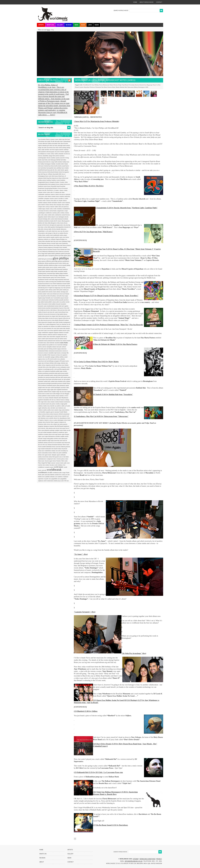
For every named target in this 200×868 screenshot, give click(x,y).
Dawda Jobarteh (139, 85)
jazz (67, 290)
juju (39, 302)
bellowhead (51, 172)
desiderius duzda (49, 221)
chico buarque (58, 205)
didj (49, 223)
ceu (58, 200)
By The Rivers (49, 190)
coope (66, 211)
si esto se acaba (53, 420)
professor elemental (47, 385)
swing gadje (50, 438)
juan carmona (42, 300)
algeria (40, 145)
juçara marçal (64, 298)
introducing (42, 288)
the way (45, 445)
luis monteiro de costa (50, 328)
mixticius (64, 349)
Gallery (60, 25)
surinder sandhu (60, 436)
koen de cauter (54, 312)
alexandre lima (56, 143)
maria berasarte (50, 339)
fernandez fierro (58, 247)
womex (51, 467)
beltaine (57, 172)
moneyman (52, 351)
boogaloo (53, 182)
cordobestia (49, 213)
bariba (56, 166)
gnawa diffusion (47, 261)
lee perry (56, 318)
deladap (45, 219)
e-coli (47, 231)
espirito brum (42, 237)
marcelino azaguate (55, 337)
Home (48, 30)
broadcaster (42, 188)
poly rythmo (51, 381)
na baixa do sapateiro (61, 355)
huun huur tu (42, 281)
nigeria (40, 359)
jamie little (56, 290)
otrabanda (63, 367)
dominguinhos (60, 227)
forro (57, 251)
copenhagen (42, 213)
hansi (44, 271)
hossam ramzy (50, 277)
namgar (53, 357)
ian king (52, 281)
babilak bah (60, 160)
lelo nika (41, 320)
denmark (61, 219)
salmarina (45, 408)
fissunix (55, 249)
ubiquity (54, 455)
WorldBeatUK (87, 85)
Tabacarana (130, 87)
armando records (63, 154)
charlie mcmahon (52, 203)
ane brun (52, 150)
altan (51, 145)
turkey (40, 455)
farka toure (59, 243)
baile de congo (50, 162)
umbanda (63, 455)
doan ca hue (44, 227)
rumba (45, 406)
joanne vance (46, 294)
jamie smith (63, 290)
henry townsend (48, 273)
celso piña (53, 200)
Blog (83, 25)
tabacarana (64, 438)
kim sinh (67, 310)
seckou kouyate (54, 414)
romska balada (59, 402)
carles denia (48, 196)
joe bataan (66, 294)
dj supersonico (60, 225)
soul (42, 432)
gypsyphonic (42, 269)
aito (46, 141)
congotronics (61, 211)
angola (57, 150)
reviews (40, 398)
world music (59, 467)
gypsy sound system (60, 267)
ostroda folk (42, 367)
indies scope (51, 286)
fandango (65, 241)
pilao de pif (46, 379)
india (40, 286)
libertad (61, 320)
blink (45, 178)
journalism (58, 298)
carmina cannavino (65, 196)
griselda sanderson (49, 265)
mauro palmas (42, 345)
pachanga (47, 369)
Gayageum (51, 255)
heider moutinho (59, 271)
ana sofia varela (58, 147)
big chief (41, 174)
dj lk (44, 225)
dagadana (41, 217)
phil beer (58, 377)
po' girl (64, 379)
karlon (40, 308)
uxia (61, 457)
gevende (61, 255)
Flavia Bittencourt (104, 85)
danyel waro (55, 217)
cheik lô (43, 205)
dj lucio (48, 225)
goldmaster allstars (44, 263)
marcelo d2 (64, 337)
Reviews (69, 25)
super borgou (65, 434)
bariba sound (62, 166)
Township (132, 85)
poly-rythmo (67, 381)
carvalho (61, 198)
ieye (52, 284)
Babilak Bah (123, 87)
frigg (43, 253)
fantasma (44, 243)
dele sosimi (51, 219)
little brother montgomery (63, 322)
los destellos (45, 326)
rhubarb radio (58, 398)
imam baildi (67, 284)
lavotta (51, 318)
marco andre (42, 339)
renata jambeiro (43, 396)
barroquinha (50, 168)
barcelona (51, 166)
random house (48, 392)
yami (43, 475)
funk (46, 253)
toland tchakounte (46, 449)
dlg (69, 225)
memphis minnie (52, 347)
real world (53, 394)
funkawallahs (51, 253)
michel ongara (57, 349)
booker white (64, 182)
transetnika (45, 453)
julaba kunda (44, 302)
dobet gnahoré (52, 227)
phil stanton (64, 377)
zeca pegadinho (62, 479)
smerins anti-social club (55, 428)
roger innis (44, 402)
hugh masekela (59, 279)
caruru (56, 198)
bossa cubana (60, 184)
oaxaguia (57, 361)
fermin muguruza (48, 247)
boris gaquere (52, 184)
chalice (65, 200)
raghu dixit (54, 389)
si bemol (46, 420)
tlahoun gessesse (65, 447)
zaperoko (41, 479)
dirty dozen (61, 223)
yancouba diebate (50, 475)
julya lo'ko (41, 304)
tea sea (54, 442)
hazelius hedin (50, 271)
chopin (40, 207)
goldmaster (66, 261)
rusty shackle (51, 406)
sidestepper (61, 420)
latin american (63, 316)
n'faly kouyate (51, 355)
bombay (49, 180)
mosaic (46, 353)
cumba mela (51, 215)
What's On (50, 25)
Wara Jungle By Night (45, 463)
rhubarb (51, 398)
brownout (65, 188)
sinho (45, 424)
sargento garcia (50, 412)
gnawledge (55, 261)
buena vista (42, 190)
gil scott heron (48, 259)
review (66, 396)
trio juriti (59, 453)
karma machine (47, 308)
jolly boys (62, 296)
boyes (49, 186)
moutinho (51, 353)
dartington (62, 217)
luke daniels (67, 328)
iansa (56, 281)
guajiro (40, 267)
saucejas (57, 412)
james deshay (49, 290)
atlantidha (46, 156)
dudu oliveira (52, 229)
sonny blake (63, 430)
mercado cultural (61, 347)
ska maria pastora (62, 424)
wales (66, 461)
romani (53, 402)
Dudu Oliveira (114, 85)
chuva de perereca (63, 207)
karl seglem (65, 306)
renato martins (51, 396)
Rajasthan (87, 87)
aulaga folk (52, 156)
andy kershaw (46, 150)
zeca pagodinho (53, 479)
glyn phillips (61, 258)
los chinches (63, 324)
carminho (41, 198)
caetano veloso (42, 192)
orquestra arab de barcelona (54, 365)
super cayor (42, 436)
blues (60, 178)
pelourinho (65, 375)
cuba (42, 215)
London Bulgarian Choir (52, 324)
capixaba (68, 194)
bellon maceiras (43, 172)
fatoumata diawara (48, 245)
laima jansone (46, 316)
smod (64, 428)
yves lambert (59, 477)
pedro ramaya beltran (56, 375)
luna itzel (41, 330)
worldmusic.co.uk (45, 472)
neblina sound (63, 357)
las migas (53, 316)
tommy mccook (56, 451)
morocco (65, 351)
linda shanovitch (43, 322)
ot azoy (58, 367)
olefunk (52, 363)
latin (57, 316)
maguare (56, 332)
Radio (97, 25)
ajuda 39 (50, 141)
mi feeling (50, 349)
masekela (58, 343)
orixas (44, 365)
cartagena (47, 198)
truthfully (64, 453)
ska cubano (54, 424)
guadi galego (67, 265)
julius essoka (66, 302)
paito (68, 369)
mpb (56, 353)
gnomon (61, 261)
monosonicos (59, 351)
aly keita (55, 145)
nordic (55, 359)
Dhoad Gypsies (79, 87)
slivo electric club (43, 428)
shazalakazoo (63, 418)
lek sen (68, 318)
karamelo (63, 304)
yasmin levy (58, 475)
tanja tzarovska (55, 440)
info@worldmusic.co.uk (134, 861)
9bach (48, 139)
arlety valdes (55, 154)
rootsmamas (67, 402)
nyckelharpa (50, 361)
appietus (67, 152)
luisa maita (60, 328)
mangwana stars (62, 334)
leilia (65, 318)
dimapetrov (54, 223)
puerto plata (56, 385)
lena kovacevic (48, 320)
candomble (41, 194)
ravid (43, 394)
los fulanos (52, 326)
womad (47, 467)
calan (48, 192)
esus (64, 237)
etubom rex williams (50, 239)
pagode (64, 369)
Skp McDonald (59, 426)
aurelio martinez (60, 156)
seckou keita (46, 414)
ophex (40, 365)
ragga (49, 389)
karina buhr (58, 306)
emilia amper (63, 235)
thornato (60, 445)
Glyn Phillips (95, 85)
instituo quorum (66, 286)
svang (45, 438)
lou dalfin (58, 326)
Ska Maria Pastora (107, 87)
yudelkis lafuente (50, 477)
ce (64, 198)
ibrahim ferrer (61, 281)
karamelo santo (43, 306)
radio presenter (42, 389)
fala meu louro (58, 241)
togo (40, 449)
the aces (41, 445)
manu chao (46, 337)
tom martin (55, 449)
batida (67, 168)
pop (39, 383)
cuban (46, 215)
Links (90, 25)
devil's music (58, 221)
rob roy (54, 400)
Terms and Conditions (147, 859)
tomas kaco (42, 451)
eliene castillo (46, 235)
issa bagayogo (56, 288)
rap (61, 392)
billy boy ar (62, 174)
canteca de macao (60, 194)
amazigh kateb (62, 145)
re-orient (47, 394)
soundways (61, 432)
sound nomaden (48, 432)
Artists (41, 25)
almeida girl (46, 145)
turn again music (47, 455)
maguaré (51, 332)
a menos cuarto (54, 139)
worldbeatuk (54, 470)
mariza (65, 341)
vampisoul (50, 459)
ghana (66, 255)
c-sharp (65, 190)
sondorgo (52, 430)
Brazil (127, 85)
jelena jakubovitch (43, 292)
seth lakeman (42, 418)
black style (49, 176)
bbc (54, 170)
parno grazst (61, 373)
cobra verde (53, 209)
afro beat (67, 139)
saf (66, 406)
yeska (64, 475)
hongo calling (58, 275)
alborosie (45, 143)
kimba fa (41, 312)
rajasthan (41, 392)
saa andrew (58, 406)
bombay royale (56, 180)
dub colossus (45, 229)
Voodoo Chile (60, 461)
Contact (71, 862)
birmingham (42, 176)
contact (159, 2)
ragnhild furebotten (62, 389)
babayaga (53, 160)
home (135, 2)
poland (68, 379)
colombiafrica (66, 209)
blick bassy (55, 176)
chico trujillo (65, 205)
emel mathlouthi (55, 235)
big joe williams (48, 174)
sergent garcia (50, 416)
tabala (40, 440)
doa (39, 227)
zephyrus (41, 481)
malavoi (55, 334)
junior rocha (48, 304)
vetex (55, 459)
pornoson (43, 383)
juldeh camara (52, 302)
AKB (147, 87)
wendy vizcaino (50, 465)
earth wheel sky (53, 231)
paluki (58, 371)
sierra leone (67, 420)
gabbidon (58, 253)
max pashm (50, 345)
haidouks (48, 269)
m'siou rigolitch (54, 330)
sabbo (63, 406)
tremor (50, 453)
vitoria (54, 461)
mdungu (65, 345)
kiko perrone (61, 310)
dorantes (67, 227)
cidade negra (42, 209)
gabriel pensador (65, 253)
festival (45, 249)
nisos (44, 359)
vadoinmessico (42, 459)
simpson (62, 422)
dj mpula (53, 225)
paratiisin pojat (53, 373)
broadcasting (49, 188)
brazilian (63, 186)
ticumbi (44, 447)
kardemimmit (51, 306)
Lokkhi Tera (42, 324)
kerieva (48, 310)
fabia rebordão (46, 241)
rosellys (58, 404)
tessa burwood (66, 442)
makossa (50, 334)
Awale (48, 158)
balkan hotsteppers (46, 164)
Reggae (67, 394)
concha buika (53, 211)
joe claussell (42, 296)
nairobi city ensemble (44, 357)
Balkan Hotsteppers (139, 87)
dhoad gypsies (66, 221)
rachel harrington (56, 387)
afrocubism (41, 141)
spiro (66, 432)
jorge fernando (46, 298)
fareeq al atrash (51, 243)
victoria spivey (61, 459)
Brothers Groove (57, 188)
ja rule (64, 288)
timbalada (49, 447)
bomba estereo (42, 180)
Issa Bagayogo (148, 85)
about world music (147, 2)
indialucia (44, 286)
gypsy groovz (50, 267)
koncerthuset (62, 312)
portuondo (54, 383)
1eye (40, 139)
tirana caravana (56, 447)
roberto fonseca (61, 400)
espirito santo (59, 237)
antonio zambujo (64, 150)
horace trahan (42, 277)
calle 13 (52, 192)
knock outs (47, 312)
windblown (41, 467)
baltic (63, 164)
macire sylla (66, 330)
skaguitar (41, 426)
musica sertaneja (62, 353)
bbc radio (58, 170)
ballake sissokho (56, 164)
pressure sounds (62, 383)
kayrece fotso (63, 308)
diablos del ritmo (43, 223)
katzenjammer (55, 308)
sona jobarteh (45, 430)
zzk (68, 481)
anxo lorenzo (61, 152)
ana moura (50, 147)
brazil (59, 186)
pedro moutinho (45, 375)
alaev (62, 141)
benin (61, 172)
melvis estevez (42, 347)
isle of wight (49, 288)
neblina (57, 357)
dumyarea (63, 229)
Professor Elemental (95, 87)
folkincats (45, 251)
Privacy (159, 859)
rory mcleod (42, 404)
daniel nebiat (48, 217)
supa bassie (58, 434)
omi (67, 363)
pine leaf (52, 379)
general (57, 255)
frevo (40, 253)
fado (52, 241)
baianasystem (42, 162)
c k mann (56, 190)
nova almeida (61, 359)
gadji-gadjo (42, 255)
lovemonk (64, 326)
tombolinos (48, 451)
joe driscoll (49, 296)
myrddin (45, 355)
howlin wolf (48, 279)
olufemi (63, 363)
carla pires (41, 196)
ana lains (44, 147)
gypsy (44, 267)
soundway (55, 432)
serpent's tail (65, 416)
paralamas (46, 373)
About (42, 862)
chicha (51, 205)
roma (49, 402)
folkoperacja (52, 251)
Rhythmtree (65, 398)
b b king (67, 158)
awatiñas (53, 158)
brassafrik (54, 186)
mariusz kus (59, 341)
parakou (41, 373)
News (76, 25)
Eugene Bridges (60, 239)
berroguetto (66, 172)
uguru (59, 455)
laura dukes (46, 318)
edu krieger (49, 233)
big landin (56, 174)
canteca (53, 194)
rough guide (64, 404)
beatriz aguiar (64, 170)
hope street (65, 275)
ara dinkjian (42, 154)
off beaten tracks (64, 361)
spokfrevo (41, 434)
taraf (61, 440)
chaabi (61, 200)
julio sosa (59, 302)
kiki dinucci (54, 310)
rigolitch (41, 400)
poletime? (41, 381)
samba (45, 410)
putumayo (63, 385)
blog (48, 178)
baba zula (48, 160)
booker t (58, 182)
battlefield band (43, 170)
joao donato (54, 294)
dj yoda (66, 225)
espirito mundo (50, 237)
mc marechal (59, 345)
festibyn (41, 249)
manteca (41, 337)
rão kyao (48, 387)
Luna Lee (46, 330)
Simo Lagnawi (55, 422)
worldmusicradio (57, 473)
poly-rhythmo (59, 381)
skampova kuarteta (49, 426)
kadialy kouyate (56, 304)
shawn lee (57, 418)
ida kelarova (47, 284)
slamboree (66, 426)
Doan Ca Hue (157, 85)
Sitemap (136, 859)
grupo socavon (59, 265)
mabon (61, 330)
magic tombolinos (43, 332)
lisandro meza (52, 322)
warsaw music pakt (61, 463)
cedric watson (46, 200)
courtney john (56, 213)
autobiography (42, 158)
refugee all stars (60, 394)
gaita (46, 255)
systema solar (57, 438)
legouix (61, 318)
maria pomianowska (50, 341)
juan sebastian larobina (53, 300)
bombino (63, 180)
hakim (53, 269)
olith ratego (57, 363)
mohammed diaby (43, 351)
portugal (49, 383)
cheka (48, 205)
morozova (41, 353)
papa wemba (63, 371)
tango (49, 440)
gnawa (40, 261)
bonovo (47, 182)
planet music (58, 379)
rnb (50, 400)
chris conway (46, 207)
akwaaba (57, 141)
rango (58, 392)
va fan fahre (65, 457)
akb (54, 141)
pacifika (60, 369)
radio (68, 387)
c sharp (61, 190)
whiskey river (61, 465)
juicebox (66, 300)
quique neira (42, 387)
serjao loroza (58, 416)
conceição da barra (44, 211)
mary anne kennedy (49, 343)
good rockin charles (61, 263)
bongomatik (42, 182)
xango (64, 473)
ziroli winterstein (48, 481)
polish (46, 381)
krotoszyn (53, 314)
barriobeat (44, 168)
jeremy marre (53, 292)
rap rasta (64, 392)
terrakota (59, 442)
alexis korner (64, 143)
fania (40, 243)
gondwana (52, 263)
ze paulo (46, 479)
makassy (45, 334)
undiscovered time (43, 457)
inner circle (58, 286)
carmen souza (55, 196)
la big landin (60, 314)
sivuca (49, 424)
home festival (50, 275)
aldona (50, 143)
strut (54, 434)
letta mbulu (55, 320)
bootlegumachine (43, 184)
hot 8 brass (58, 277)
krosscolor (47, 314)
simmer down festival (44, 422)
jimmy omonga (61, 292)
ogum (40, 363)
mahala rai (62, 332)
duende (59, 229)
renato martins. (60, 396)
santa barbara (66, 410)
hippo (62, 273)
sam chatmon (60, 408)
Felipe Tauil (121, 85)
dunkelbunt (41, 231)
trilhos (54, 453)
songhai (57, 430)
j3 (61, 288)
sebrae (40, 414)
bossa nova (67, 184)
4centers (44, 139)
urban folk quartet (54, 457)
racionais (63, 387)
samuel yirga (58, 410)
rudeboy (41, 406)
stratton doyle (48, 434)
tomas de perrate (63, 449)
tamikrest (45, 440)
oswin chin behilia (51, 367)
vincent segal (48, 461)
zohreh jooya (57, 481)
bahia (65, 160)
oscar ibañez (65, 365)
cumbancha (58, 215)
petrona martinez (51, 377)
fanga (69, 241)
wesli (56, 465)
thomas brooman (53, 445)
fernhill (65, 247)
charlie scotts (61, 203)
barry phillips (58, 168)
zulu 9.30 (64, 481)
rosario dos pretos (50, 404)
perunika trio (42, 377)
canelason (48, 194)
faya (55, 245)
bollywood (65, 178)
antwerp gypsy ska (52, 152)
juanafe (62, 300)
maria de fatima (59, 339)
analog (64, 147)
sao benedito (42, 412)
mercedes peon (42, 349)
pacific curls (54, 369)
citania (48, 209)
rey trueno (46, 398)
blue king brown (54, 178)
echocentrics (42, 233)
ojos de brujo (46, 363)
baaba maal (42, 160)
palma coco (42, 371)
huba (53, 279)
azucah (62, 158)
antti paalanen (42, 152)
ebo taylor (66, 231)
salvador (53, 408)
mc (54, 345)
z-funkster (65, 477)
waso (68, 463)
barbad (46, 166)
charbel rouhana (43, 203)
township (63, 451)
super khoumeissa (50, 436)
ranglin (54, 392)
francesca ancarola (64, 251)
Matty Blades (116, 87)
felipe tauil (60, 245)
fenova (65, 245)
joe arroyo (60, 294)
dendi (56, 219)
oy (43, 369)
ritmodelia (46, 400)
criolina (62, 213)
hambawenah (59, 269)
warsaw (53, 463)
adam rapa (62, 139)
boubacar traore (43, 186)
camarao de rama (60, 192)
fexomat (50, 249)
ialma (47, 281)
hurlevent (66, 279)
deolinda (66, 219)
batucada (50, 170)
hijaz (54, 273)
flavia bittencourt (62, 249)
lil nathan (66, 320)
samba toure (51, 410)
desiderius (41, 221)
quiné (67, 385)
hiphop (58, 273)
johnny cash (56, 296)
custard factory (66, 215)
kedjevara (43, 310)
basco (63, 168)
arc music (48, 154)
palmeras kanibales (50, 371)
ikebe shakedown (58, 284)
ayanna (58, 158)
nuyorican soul (42, 361)
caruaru (52, 198)
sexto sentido (50, 418)
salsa (49, 408)
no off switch (50, 359)
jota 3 (53, 298)
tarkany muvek (48, 442)
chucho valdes (54, 207)
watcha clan (42, 465)
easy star (60, 231)
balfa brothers (59, 162)
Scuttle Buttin (63, 412)
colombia (59, 209)
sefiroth (61, 414)
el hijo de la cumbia (58, 233)
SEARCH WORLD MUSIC (121, 11)
